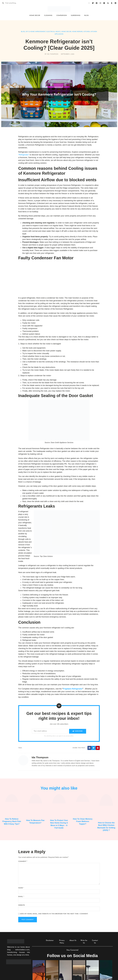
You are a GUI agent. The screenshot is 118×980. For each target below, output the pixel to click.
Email (21, 897)
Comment (23, 861)
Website (22, 905)
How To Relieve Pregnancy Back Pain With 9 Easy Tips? (12, 821)
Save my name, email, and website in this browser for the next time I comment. (54, 914)
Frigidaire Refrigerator (73, 689)
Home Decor (35, 16)
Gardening (76, 16)
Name (21, 888)
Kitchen (87, 32)
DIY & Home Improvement (36, 32)
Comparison (62, 16)
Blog (87, 16)
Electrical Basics (53, 32)
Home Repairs (77, 32)
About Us (73, 941)
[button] (90, 748)
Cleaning (48, 16)
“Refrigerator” (24, 155)
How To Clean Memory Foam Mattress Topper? (83, 821)
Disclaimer (50, 941)
